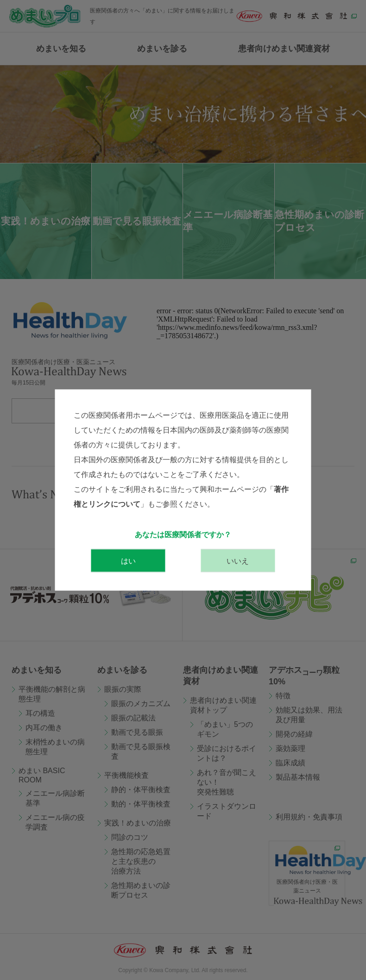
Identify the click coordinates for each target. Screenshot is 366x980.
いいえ (238, 561)
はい (128, 561)
